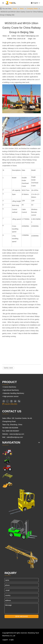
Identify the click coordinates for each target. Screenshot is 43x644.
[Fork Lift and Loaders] (21, 529)
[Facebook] (4, 401)
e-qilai (11, 640)
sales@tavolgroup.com (15, 437)
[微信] (19, 401)
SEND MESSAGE (21, 616)
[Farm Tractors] (7, 468)
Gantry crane (8, 368)
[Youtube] (15, 401)
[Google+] (8, 401)
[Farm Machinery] (7, 452)
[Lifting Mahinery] (21, 502)
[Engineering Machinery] (7, 485)
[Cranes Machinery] (7, 476)
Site (34, 39)
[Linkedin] (11, 401)
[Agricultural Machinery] (7, 460)
